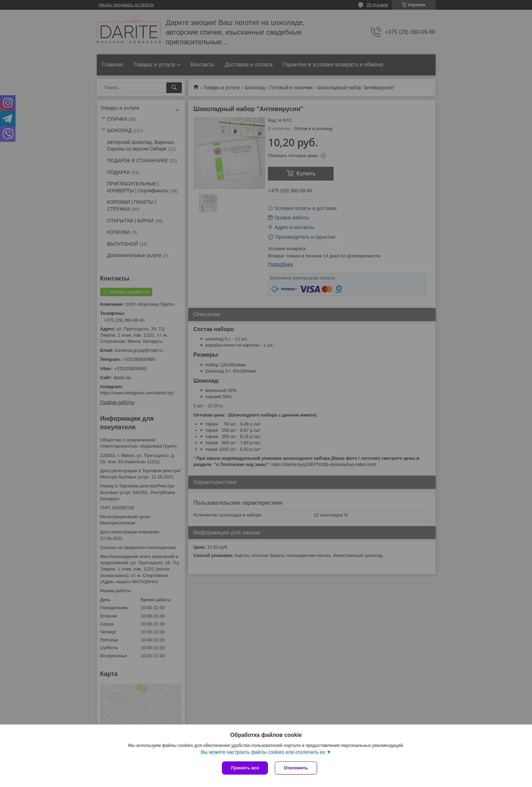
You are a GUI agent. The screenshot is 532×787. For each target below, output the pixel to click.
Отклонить (296, 768)
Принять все (245, 768)
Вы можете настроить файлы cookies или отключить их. (264, 752)
